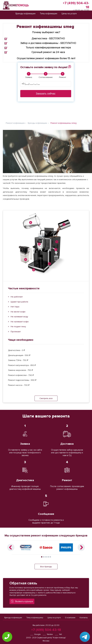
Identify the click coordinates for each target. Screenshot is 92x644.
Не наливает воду (19, 314)
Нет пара (15, 304)
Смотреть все (46, 396)
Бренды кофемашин (13, 616)
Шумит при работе (19, 299)
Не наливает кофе (20, 319)
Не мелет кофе (18, 309)
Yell (58, 634)
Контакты (84, 616)
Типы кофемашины (35, 616)
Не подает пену (18, 324)
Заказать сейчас (46, 94)
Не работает (17, 294)
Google (35, 634)
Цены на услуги (54, 616)
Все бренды (46, 564)
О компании (70, 616)
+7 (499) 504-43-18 (46, 630)
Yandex (48, 634)
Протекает (16, 329)
